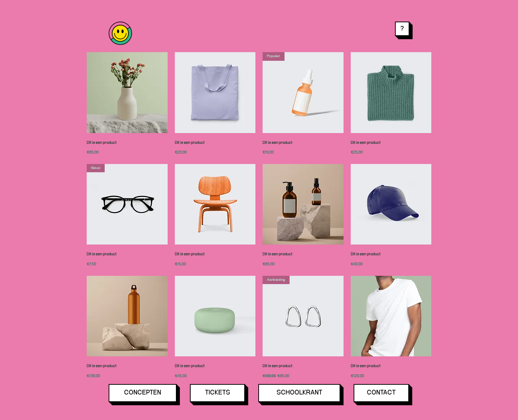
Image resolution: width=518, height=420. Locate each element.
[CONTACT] (381, 393)
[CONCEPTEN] (143, 393)
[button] (402, 29)
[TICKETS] (217, 393)
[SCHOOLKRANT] (299, 393)
